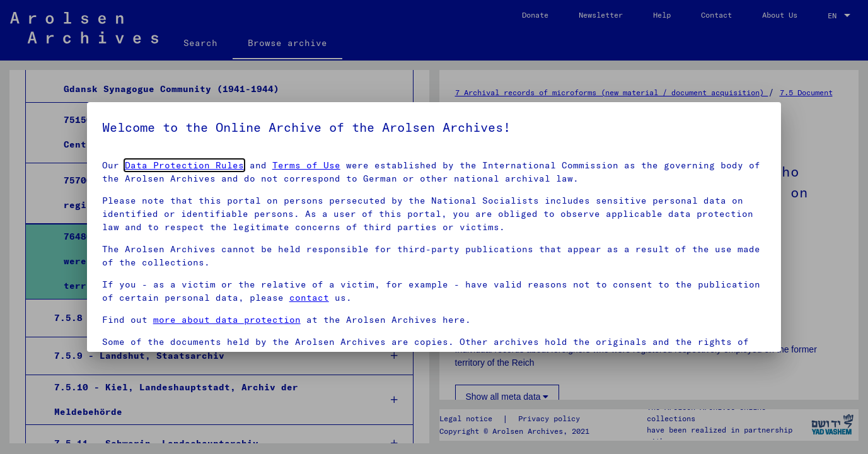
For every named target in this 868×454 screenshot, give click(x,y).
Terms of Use (306, 165)
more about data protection (227, 320)
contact (309, 298)
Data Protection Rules (184, 165)
